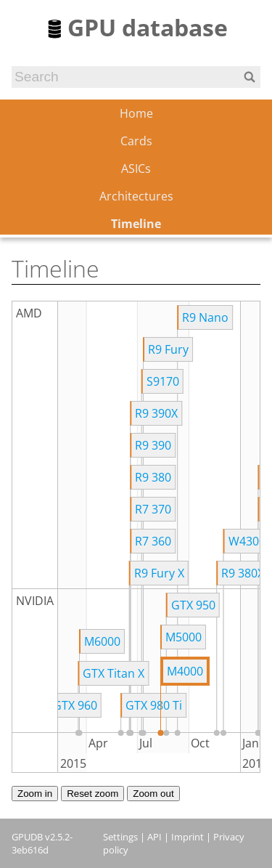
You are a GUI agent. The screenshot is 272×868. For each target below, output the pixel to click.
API (154, 837)
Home (136, 113)
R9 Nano (205, 317)
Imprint (187, 837)
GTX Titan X (114, 673)
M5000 (184, 637)
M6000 (102, 641)
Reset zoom (92, 794)
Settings (120, 837)
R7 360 (153, 541)
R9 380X (243, 573)
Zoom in (35, 794)
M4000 (185, 671)
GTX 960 (75, 705)
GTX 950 (193, 605)
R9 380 (153, 477)
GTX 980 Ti (154, 705)
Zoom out (153, 794)
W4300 (247, 541)
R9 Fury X (159, 573)
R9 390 (153, 445)
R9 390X (156, 413)
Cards (136, 141)
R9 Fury (168, 349)
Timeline (136, 224)
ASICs (136, 169)
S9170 (163, 381)
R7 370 (153, 509)
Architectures (136, 196)
